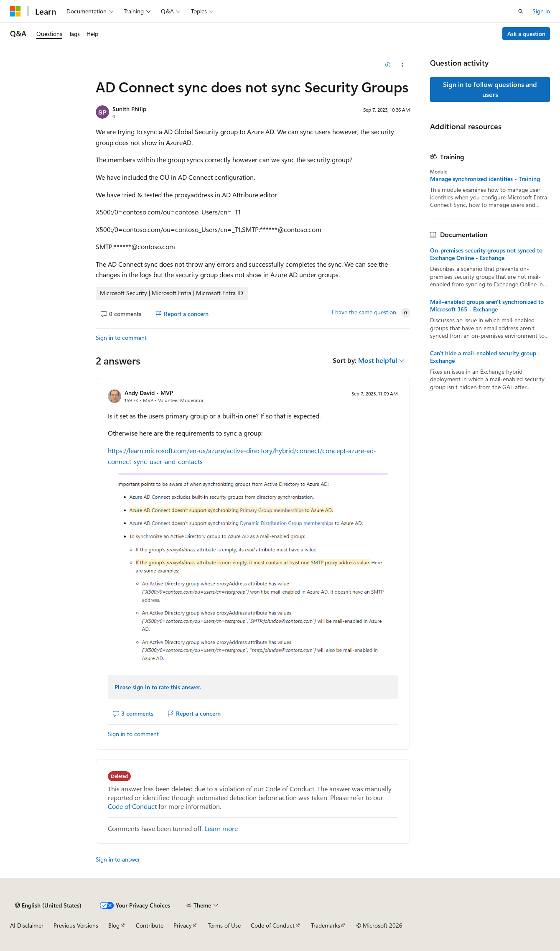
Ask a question (526, 34)
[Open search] (521, 11)
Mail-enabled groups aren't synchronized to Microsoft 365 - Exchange (487, 306)
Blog (114, 925)
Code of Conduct (132, 806)
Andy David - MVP (149, 393)
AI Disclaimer (27, 925)
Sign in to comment (121, 338)
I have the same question (364, 312)
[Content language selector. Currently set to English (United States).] (48, 905)
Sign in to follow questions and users (490, 89)
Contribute (150, 925)
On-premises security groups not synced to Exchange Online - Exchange (486, 254)
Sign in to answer (118, 859)
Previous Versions (76, 925)
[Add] (388, 65)
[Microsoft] (15, 11)
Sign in (541, 11)
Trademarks (326, 925)
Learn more (221, 828)
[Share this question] (403, 65)
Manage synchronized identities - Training (485, 179)
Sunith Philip (129, 109)
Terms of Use (224, 925)
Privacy (183, 925)
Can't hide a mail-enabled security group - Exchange (485, 357)
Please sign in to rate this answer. (158, 687)
